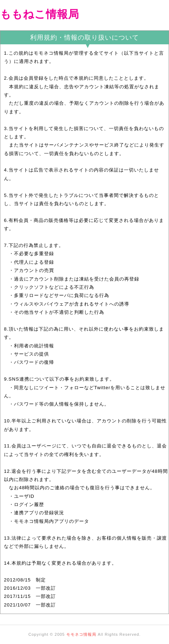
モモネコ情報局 (81, 634)
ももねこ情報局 (40, 14)
